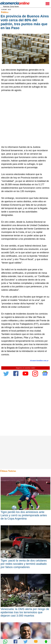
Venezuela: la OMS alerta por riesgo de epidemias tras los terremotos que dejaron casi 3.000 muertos (25, 612)
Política (5, 12)
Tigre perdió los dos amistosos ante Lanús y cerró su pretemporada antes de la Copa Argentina (24, 515)
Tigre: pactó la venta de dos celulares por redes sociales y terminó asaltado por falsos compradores (24, 564)
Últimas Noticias (8, 471)
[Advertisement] (25, 119)
